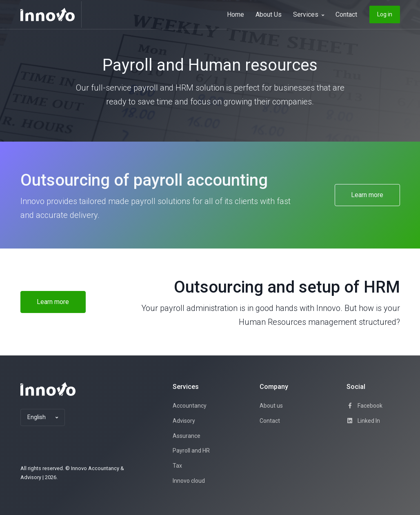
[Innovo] (51, 15)
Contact (346, 14)
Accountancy (190, 406)
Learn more (367, 195)
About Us (269, 14)
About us (271, 406)
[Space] (48, 389)
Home (236, 14)
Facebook (364, 406)
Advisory (184, 421)
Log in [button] (385, 14)
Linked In (363, 421)
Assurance (187, 436)
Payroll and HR (191, 451)
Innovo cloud (189, 481)
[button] (43, 417)
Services (309, 14)
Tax (177, 466)
